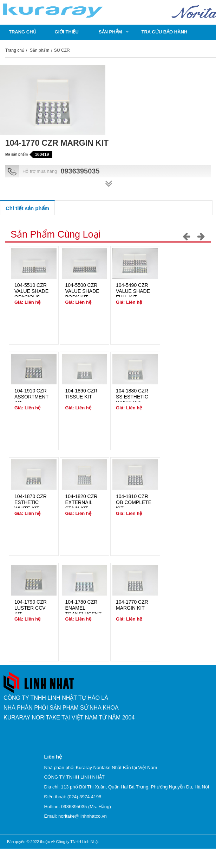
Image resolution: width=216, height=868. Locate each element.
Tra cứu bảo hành (164, 32)
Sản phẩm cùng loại (56, 234)
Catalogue (23, 47)
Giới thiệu (67, 32)
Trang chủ (23, 32)
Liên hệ (64, 47)
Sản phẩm (110, 32)
